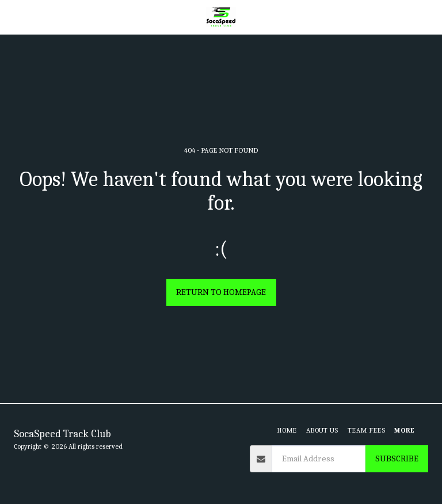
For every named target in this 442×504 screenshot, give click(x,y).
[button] (13, 16)
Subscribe (397, 458)
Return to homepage (221, 292)
